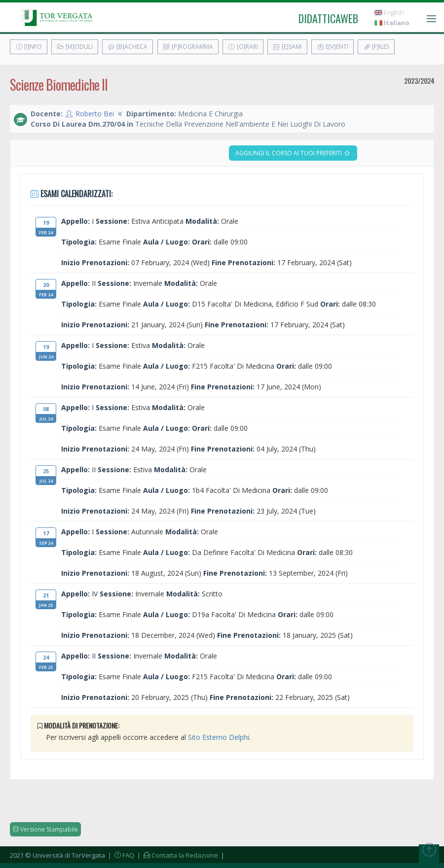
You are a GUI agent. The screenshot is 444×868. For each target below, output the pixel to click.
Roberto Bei (95, 114)
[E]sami (287, 47)
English (389, 13)
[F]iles (376, 47)
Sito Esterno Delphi (219, 737)
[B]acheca (128, 47)
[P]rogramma (188, 47)
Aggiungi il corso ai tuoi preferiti (293, 153)
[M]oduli (75, 47)
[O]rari (243, 47)
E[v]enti (333, 47)
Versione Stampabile (45, 829)
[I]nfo (29, 47)
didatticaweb (328, 18)
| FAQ (120, 855)
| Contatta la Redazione (177, 855)
